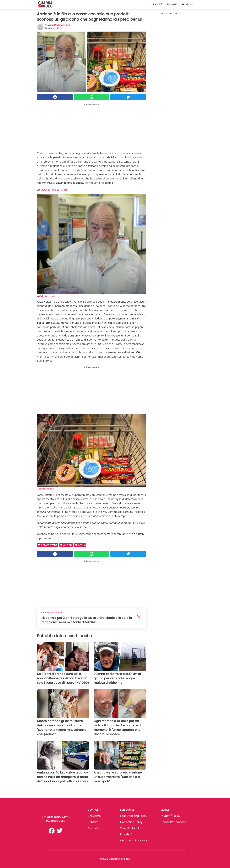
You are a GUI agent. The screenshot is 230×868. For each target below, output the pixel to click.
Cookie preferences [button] (173, 822)
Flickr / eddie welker (46, 489)
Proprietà (126, 834)
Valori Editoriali (130, 828)
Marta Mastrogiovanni (59, 25)
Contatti (93, 822)
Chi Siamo (94, 816)
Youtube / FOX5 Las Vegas (54, 190)
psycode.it (94, 828)
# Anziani (66, 545)
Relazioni (187, 4)
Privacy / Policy (170, 816)
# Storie (80, 545)
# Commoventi (48, 545)
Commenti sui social (134, 840)
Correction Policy (131, 822)
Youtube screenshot (46, 296)
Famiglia (172, 4)
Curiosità (156, 4)
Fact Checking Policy (134, 816)
